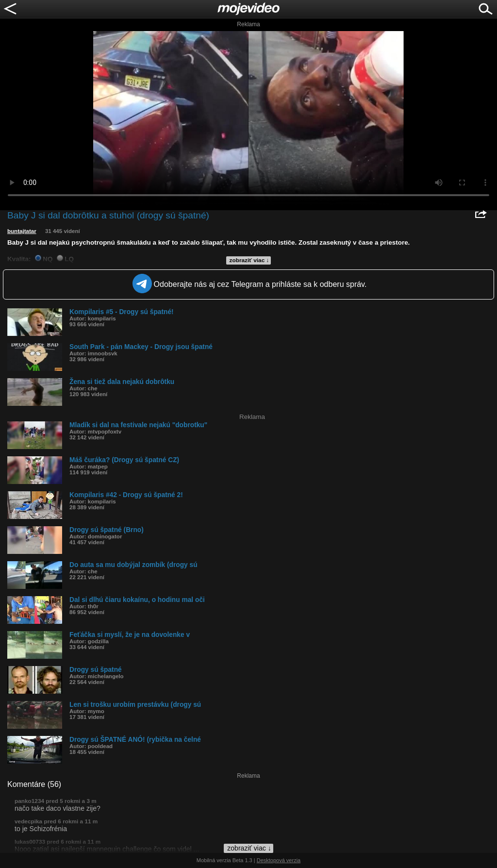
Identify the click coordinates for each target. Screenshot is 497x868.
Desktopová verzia (279, 860)
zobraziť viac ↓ (249, 260)
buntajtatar (22, 231)
